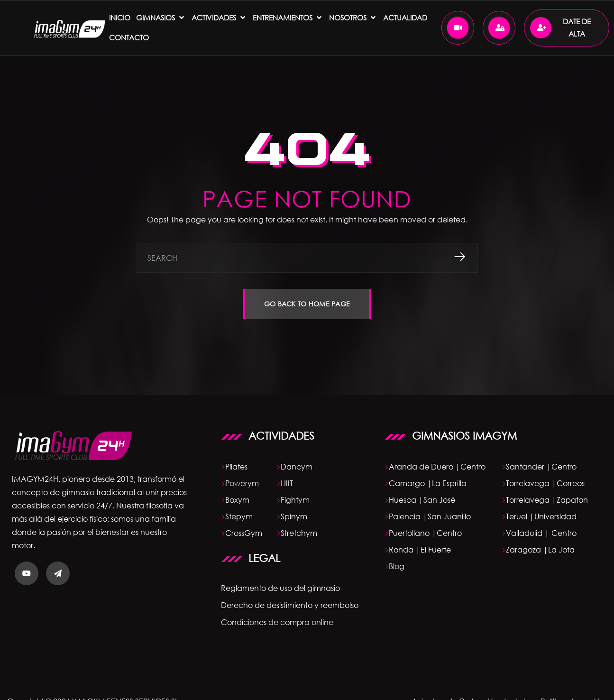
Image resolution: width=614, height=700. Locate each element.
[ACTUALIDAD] (405, 18)
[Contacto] (129, 37)
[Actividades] (219, 18)
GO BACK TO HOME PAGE (307, 304)
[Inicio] (120, 18)
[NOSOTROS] (353, 18)
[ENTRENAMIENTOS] (288, 18)
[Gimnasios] (161, 18)
